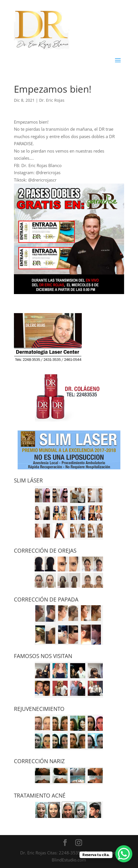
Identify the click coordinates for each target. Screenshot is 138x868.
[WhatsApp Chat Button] (124, 854)
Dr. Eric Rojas (52, 100)
